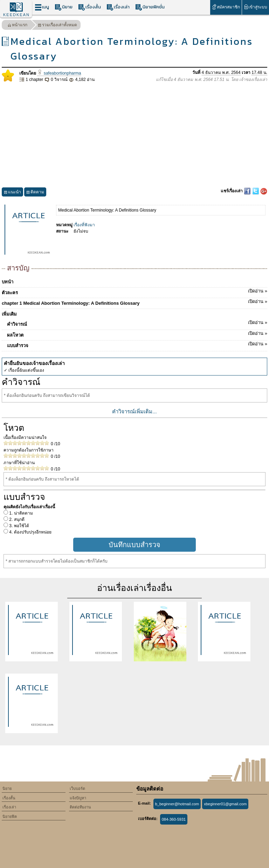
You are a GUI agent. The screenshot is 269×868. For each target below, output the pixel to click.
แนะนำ (12, 193)
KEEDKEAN (16, 15)
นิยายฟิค (10, 817)
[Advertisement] (134, 135)
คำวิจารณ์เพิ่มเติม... (134, 411)
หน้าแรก (18, 26)
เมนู (42, 7)
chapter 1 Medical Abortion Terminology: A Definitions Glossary (134, 302)
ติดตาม (35, 193)
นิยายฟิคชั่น (150, 7)
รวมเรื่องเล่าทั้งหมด (57, 26)
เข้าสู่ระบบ (256, 7)
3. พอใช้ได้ (19, 526)
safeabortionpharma (59, 73)
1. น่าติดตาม (20, 513)
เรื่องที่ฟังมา (84, 225)
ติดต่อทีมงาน (80, 807)
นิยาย (64, 7)
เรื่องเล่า (118, 7)
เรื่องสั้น (89, 7)
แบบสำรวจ (137, 344)
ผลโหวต (137, 334)
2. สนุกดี (16, 519)
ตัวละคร (134, 291)
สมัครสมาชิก (226, 7)
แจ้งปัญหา (78, 798)
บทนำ (8, 282)
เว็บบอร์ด (77, 788)
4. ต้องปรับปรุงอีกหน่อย (30, 532)
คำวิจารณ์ (137, 323)
